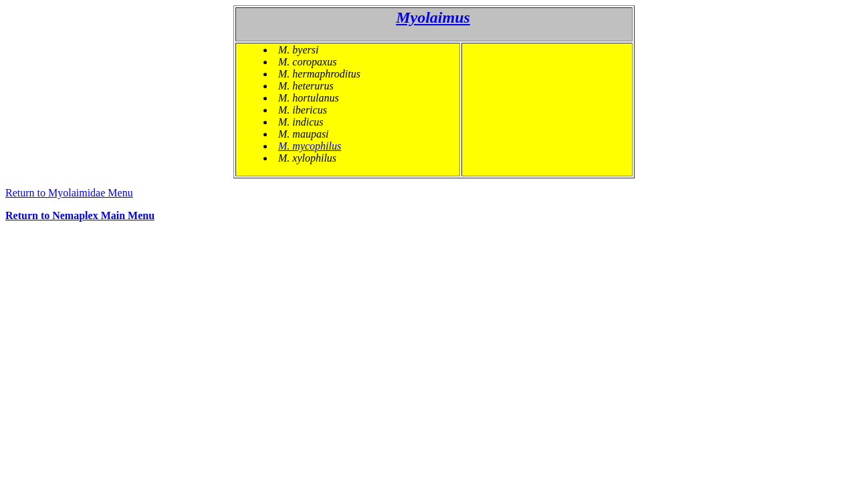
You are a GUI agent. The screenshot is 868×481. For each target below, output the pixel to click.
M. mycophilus (310, 146)
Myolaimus (433, 17)
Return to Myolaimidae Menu (69, 193)
